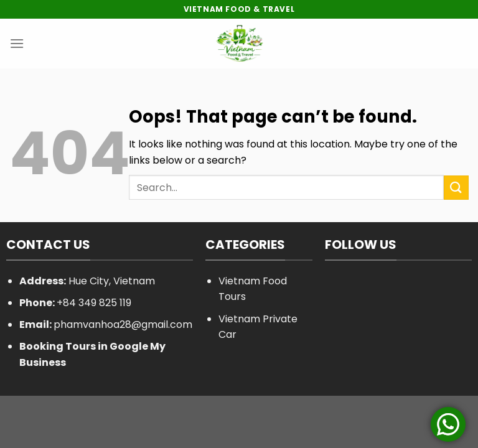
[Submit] (456, 188)
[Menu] (17, 43)
